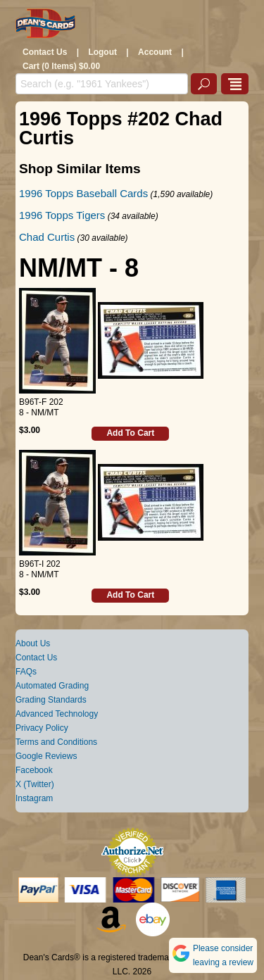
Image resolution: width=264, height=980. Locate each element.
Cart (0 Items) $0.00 (61, 66)
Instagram (34, 798)
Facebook (34, 770)
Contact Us (45, 52)
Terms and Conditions (56, 742)
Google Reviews (46, 756)
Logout (102, 52)
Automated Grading (52, 686)
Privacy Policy (42, 728)
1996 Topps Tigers (62, 215)
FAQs (26, 672)
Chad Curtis (47, 237)
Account (155, 52)
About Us (33, 643)
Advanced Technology (57, 714)
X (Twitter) (35, 784)
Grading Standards (51, 700)
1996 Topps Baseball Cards (83, 193)
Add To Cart (130, 433)
